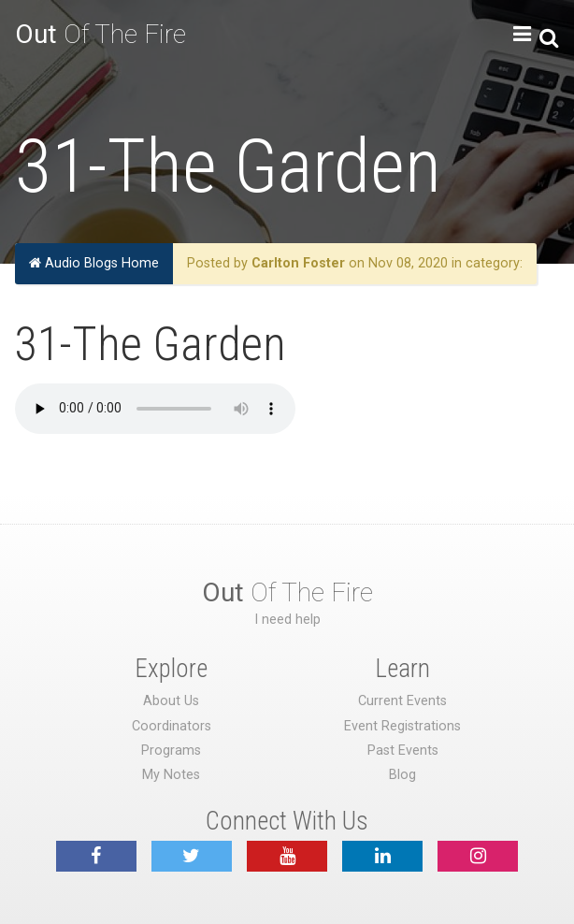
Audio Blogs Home (94, 263)
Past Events (403, 751)
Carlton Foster (298, 263)
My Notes (171, 775)
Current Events (402, 701)
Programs (171, 751)
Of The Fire (100, 34)
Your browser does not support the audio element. (155, 409)
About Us (171, 701)
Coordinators (172, 726)
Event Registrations (402, 726)
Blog (402, 775)
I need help (287, 620)
